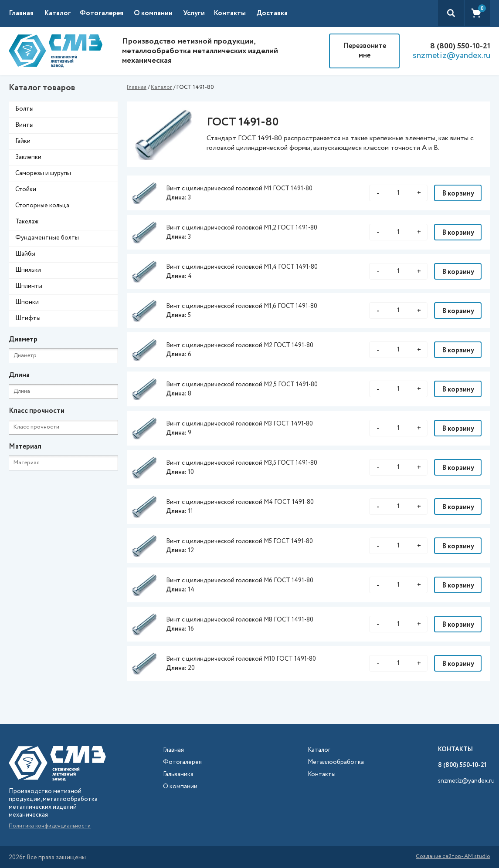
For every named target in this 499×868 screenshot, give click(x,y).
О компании (153, 13)
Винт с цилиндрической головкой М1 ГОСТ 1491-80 (239, 189)
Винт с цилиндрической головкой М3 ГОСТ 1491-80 (239, 424)
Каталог (161, 87)
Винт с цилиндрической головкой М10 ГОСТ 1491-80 (241, 659)
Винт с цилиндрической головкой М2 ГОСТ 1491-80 (240, 345)
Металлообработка (336, 762)
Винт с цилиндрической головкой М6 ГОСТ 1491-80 (240, 581)
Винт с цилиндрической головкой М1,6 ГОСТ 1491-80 (242, 306)
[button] (62, 14)
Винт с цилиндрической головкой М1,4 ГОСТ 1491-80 (242, 267)
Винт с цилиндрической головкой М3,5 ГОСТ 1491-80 (242, 463)
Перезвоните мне (365, 51)
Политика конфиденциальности (50, 826)
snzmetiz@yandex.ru (451, 56)
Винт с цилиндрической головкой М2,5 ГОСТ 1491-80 (242, 385)
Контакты (230, 13)
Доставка (272, 13)
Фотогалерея (102, 13)
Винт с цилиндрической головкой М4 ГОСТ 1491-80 (240, 502)
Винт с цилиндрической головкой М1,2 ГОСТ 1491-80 (242, 228)
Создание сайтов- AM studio (453, 857)
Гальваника (178, 775)
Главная (21, 13)
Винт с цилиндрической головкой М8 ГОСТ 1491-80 (240, 620)
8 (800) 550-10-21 (460, 46)
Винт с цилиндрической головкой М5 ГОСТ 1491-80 (239, 541)
